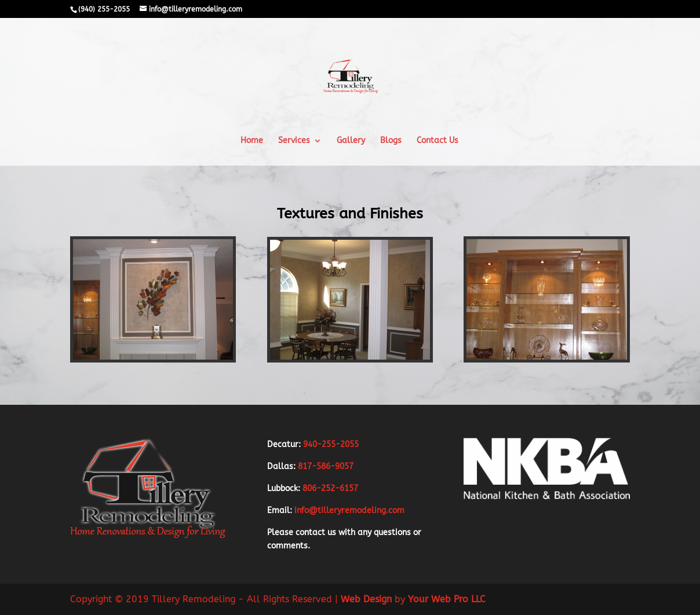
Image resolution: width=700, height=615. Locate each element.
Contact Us (437, 141)
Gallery (351, 141)
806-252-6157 (329, 488)
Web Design (365, 599)
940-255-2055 (331, 444)
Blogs (391, 141)
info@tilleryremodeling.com (349, 510)
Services (294, 141)
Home (252, 141)
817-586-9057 (326, 466)
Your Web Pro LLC (445, 599)
